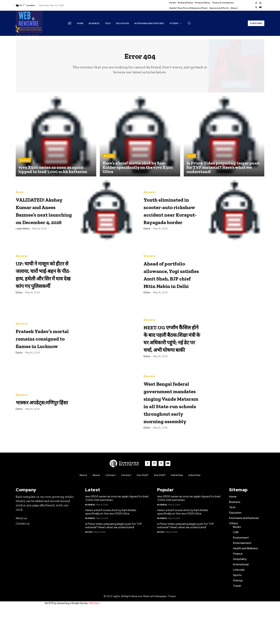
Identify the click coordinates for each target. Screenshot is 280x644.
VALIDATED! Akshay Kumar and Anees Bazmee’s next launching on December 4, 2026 (40, 213)
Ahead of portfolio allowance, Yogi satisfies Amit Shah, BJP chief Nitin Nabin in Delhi (169, 278)
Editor (147, 243)
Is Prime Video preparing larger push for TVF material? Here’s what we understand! (114, 561)
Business (25, 163)
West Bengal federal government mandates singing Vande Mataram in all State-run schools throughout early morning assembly (172, 421)
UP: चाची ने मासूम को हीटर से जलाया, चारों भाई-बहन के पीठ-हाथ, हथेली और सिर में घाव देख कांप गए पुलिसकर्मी (43, 278)
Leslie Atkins (23, 243)
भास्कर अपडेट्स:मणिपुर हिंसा (37, 406)
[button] (189, 23)
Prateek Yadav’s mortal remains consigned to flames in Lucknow (42, 342)
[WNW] (124, 498)
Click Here (94, 638)
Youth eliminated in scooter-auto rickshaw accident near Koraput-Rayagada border (172, 213)
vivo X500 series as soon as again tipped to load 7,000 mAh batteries (117, 533)
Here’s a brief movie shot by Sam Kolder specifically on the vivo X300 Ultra (111, 547)
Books (191, 159)
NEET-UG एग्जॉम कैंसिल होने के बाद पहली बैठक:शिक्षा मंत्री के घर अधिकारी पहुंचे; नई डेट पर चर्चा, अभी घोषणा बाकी (172, 342)
